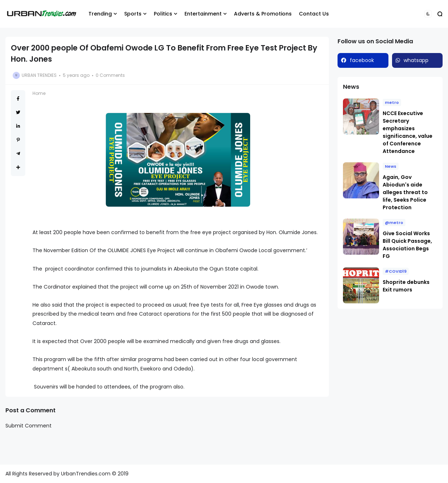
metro (392, 102)
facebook (362, 60)
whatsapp (416, 60)
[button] (428, 14)
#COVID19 (396, 271)
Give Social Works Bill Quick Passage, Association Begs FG (407, 245)
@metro (394, 223)
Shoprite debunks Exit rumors (406, 286)
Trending (100, 14)
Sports (133, 14)
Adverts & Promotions (263, 14)
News (391, 166)
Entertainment (203, 14)
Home (39, 93)
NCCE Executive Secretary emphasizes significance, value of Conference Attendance (408, 132)
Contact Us (314, 14)
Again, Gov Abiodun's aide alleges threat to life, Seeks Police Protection (405, 192)
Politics (163, 14)
